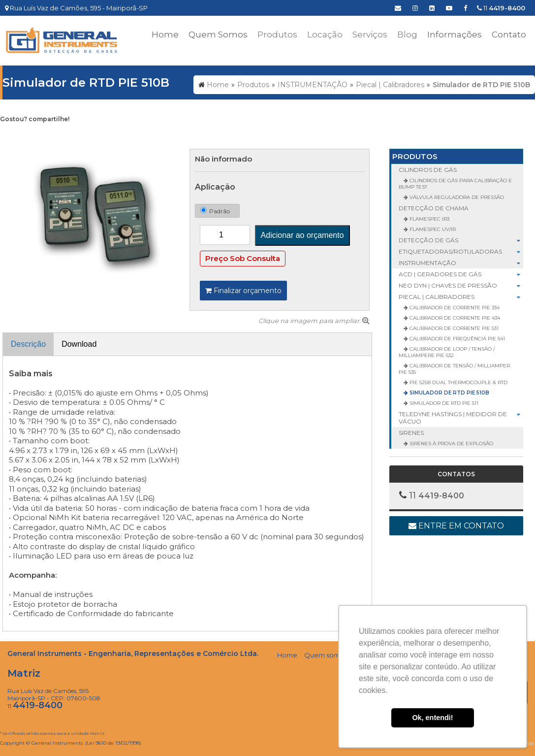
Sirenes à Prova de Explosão (451, 444)
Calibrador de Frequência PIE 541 (456, 339)
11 (501, 8)
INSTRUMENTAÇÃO (461, 263)
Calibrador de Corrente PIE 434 (454, 318)
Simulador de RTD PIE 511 (443, 403)
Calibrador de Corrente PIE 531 (453, 328)
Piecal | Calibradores (461, 297)
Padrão (215, 211)
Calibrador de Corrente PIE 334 (454, 308)
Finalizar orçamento (243, 291)
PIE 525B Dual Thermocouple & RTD (458, 382)
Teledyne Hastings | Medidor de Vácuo (461, 418)
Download (79, 344)
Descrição (28, 344)
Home (165, 34)
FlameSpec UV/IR (432, 229)
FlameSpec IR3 (429, 219)
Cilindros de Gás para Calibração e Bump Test (455, 184)
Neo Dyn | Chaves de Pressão (461, 285)
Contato (509, 34)
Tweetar (14, 134)
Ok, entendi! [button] (432, 718)
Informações (455, 34)
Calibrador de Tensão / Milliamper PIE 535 (454, 369)
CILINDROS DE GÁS (428, 170)
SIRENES (411, 433)
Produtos (415, 156)
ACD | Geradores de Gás (461, 274)
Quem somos (326, 655)
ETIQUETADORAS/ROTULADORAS (461, 251)
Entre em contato (456, 526)
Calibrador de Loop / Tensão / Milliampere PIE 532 (447, 352)
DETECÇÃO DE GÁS (461, 240)
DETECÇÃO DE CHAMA (434, 208)
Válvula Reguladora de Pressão (456, 197)
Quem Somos (218, 34)
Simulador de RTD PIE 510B (449, 393)
